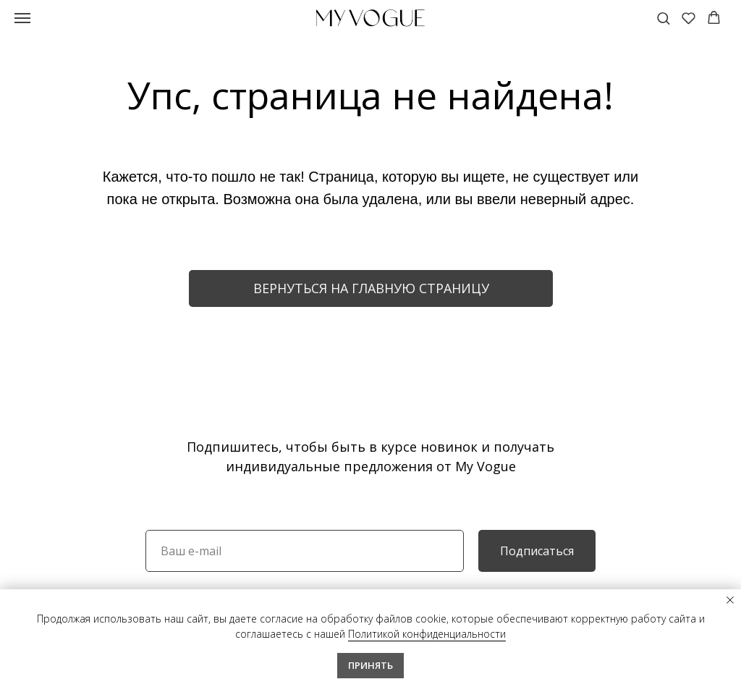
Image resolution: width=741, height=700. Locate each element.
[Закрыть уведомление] (730, 600)
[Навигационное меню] (22, 18)
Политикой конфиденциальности (427, 634)
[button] (663, 18)
